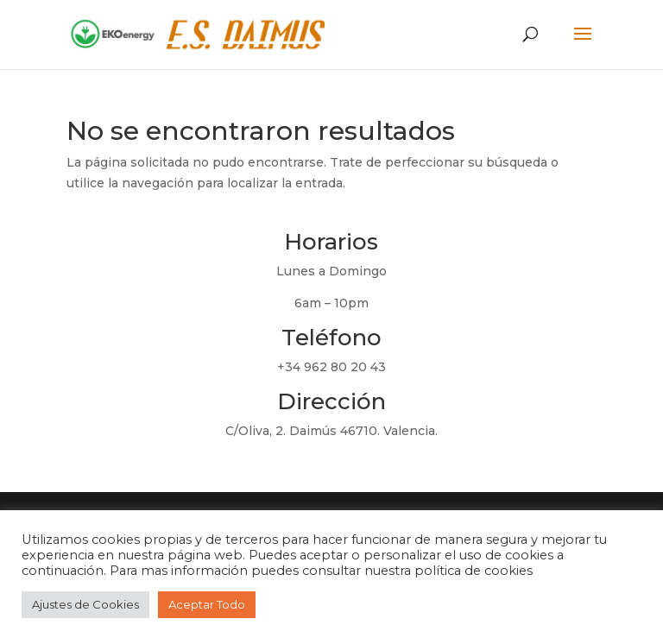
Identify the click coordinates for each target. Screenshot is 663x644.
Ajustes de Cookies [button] (85, 604)
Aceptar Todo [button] (207, 604)
